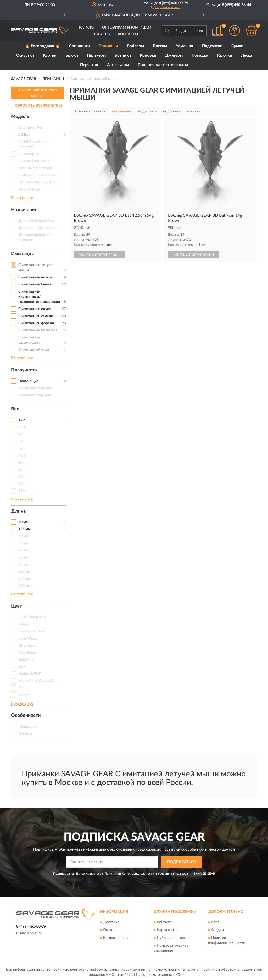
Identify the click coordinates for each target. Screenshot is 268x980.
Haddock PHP (30, 674)
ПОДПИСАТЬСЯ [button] (182, 862)
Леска (247, 55)
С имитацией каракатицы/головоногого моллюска (39, 297)
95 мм (23, 565)
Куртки (50, 55)
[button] (166, 7)
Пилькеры (96, 55)
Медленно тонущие (35, 388)
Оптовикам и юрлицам (127, 28)
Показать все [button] (22, 198)
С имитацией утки (34, 350)
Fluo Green (27, 653)
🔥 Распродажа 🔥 (43, 46)
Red (21, 688)
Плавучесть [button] (24, 370)
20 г (22, 477)
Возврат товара (116, 938)
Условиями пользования (175, 874)
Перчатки (89, 65)
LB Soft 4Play (29, 189)
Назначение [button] (24, 210)
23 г (22, 484)
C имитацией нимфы (36, 277)
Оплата (109, 930)
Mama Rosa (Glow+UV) (37, 681)
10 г (22, 463)
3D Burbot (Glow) (32, 617)
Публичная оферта (173, 938)
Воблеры (135, 46)
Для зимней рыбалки (36, 221)
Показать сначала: (91, 111)
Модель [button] (20, 117)
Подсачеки (212, 46)
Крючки (225, 55)
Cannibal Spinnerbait (35, 168)
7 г (21, 448)
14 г (22, 420)
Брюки (72, 55)
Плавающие (28, 381)
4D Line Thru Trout (33, 161)
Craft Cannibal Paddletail (38, 175)
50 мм (23, 536)
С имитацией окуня (35, 309)
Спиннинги (79, 46)
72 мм (23, 550)
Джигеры (174, 55)
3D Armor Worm (32, 128)
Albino (24, 624)
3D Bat (24, 135)
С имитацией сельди (36, 316)
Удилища (185, 46)
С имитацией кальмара (38, 330)
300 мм (24, 586)
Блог (215, 922)
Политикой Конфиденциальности (129, 874)
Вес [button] (15, 409)
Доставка (111, 922)
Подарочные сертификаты (163, 65)
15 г (22, 470)
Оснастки (25, 55)
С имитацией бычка (35, 284)
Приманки (108, 46)
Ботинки (123, 55)
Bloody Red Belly (32, 631)
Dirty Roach (28, 646)
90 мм (23, 557)
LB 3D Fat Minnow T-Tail (38, 182)
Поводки (200, 55)
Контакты (128, 34)
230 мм (24, 572)
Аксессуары (118, 65)
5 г (21, 441)
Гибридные (28, 727)
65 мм (23, 543)
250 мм (24, 579)
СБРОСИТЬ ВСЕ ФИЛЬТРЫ (38, 106)
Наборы (25, 734)
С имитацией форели (36, 323)
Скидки (217, 930)
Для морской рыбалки (37, 228)
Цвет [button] (16, 606)
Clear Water (28, 638)
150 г (23, 491)
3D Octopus (28, 154)
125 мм (24, 529)
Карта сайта (167, 930)
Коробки (148, 55)
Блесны (160, 46)
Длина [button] (18, 511)
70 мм (23, 522)
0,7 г (22, 427)
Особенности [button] (26, 716)
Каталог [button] (87, 28)
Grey (22, 667)
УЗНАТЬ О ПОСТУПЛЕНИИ (99, 255)
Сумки (237, 46)
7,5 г (22, 456)
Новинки (102, 34)
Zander (24, 695)
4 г (21, 434)
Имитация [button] (22, 254)
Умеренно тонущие (35, 395)
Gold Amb (26, 660)
